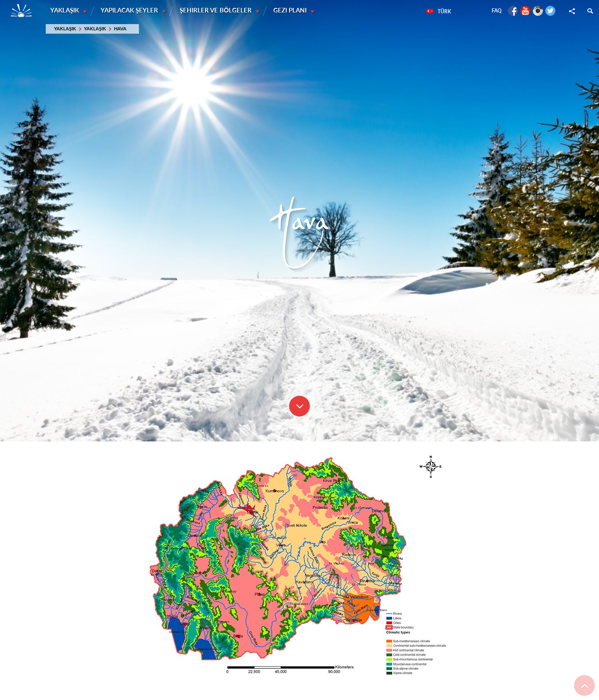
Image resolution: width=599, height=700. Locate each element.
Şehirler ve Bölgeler (217, 10)
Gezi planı (292, 10)
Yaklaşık (66, 10)
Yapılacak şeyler (131, 10)
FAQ (497, 11)
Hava (120, 29)
